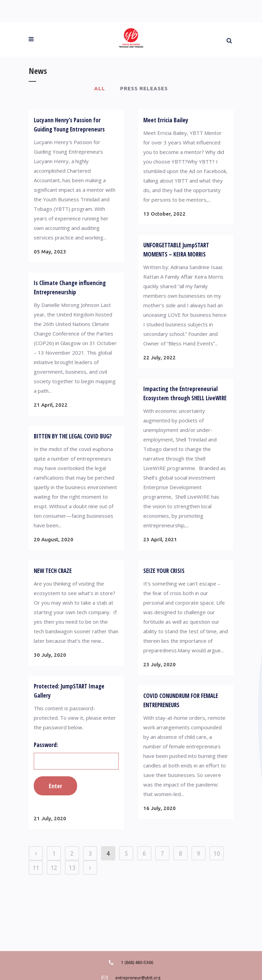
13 (72, 868)
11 (36, 868)
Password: (76, 755)
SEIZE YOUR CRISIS (164, 571)
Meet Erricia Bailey (166, 120)
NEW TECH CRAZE (53, 571)
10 (217, 853)
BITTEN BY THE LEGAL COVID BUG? (73, 436)
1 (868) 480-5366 (137, 962)
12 (54, 868)
